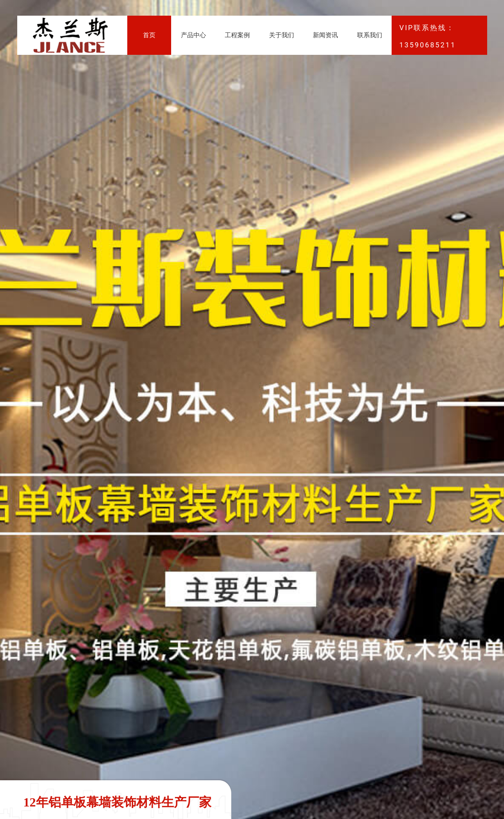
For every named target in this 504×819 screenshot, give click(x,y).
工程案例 (237, 35)
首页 (149, 35)
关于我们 (282, 35)
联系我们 (370, 35)
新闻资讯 (325, 35)
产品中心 (193, 35)
